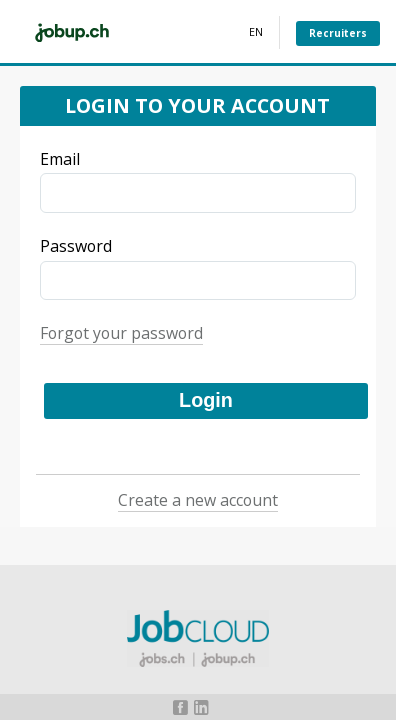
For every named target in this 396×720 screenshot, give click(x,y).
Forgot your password (121, 333)
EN (256, 32)
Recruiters (338, 33)
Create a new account (198, 500)
